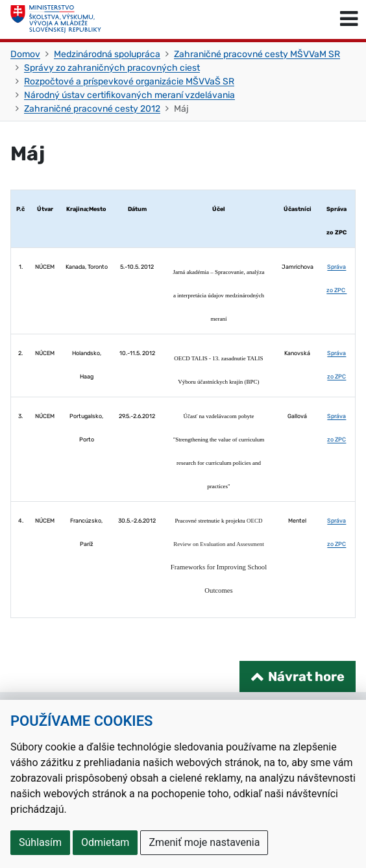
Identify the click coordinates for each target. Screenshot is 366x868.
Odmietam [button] (105, 842)
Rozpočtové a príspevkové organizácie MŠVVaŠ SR (129, 81)
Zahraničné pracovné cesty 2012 (92, 109)
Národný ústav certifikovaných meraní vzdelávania (129, 95)
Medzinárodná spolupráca (107, 54)
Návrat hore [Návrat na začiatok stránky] (306, 676)
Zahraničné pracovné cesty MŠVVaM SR (257, 54)
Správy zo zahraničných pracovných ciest (112, 68)
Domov (25, 54)
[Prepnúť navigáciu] (349, 19)
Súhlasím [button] (40, 842)
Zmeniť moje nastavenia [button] (204, 842)
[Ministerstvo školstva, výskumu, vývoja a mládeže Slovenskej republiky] (56, 19)
